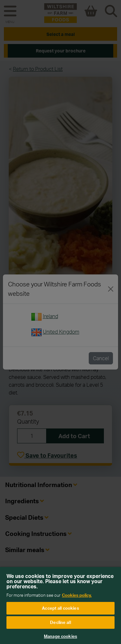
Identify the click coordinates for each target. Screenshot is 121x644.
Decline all (60, 622)
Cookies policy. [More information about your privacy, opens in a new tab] (77, 595)
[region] (60, 605)
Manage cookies (60, 636)
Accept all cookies (60, 608)
